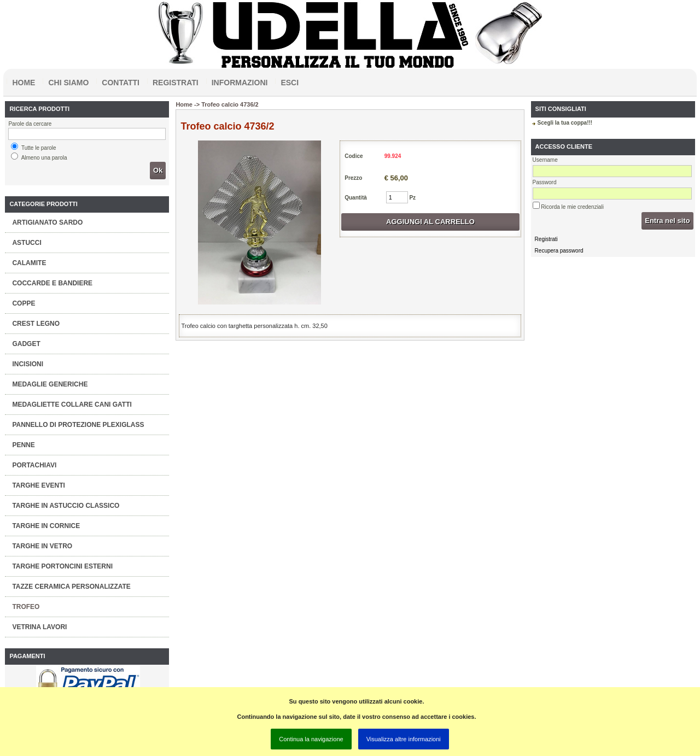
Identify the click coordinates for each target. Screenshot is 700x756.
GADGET (26, 344)
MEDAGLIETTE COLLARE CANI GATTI (72, 405)
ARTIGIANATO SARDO (47, 222)
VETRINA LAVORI (39, 627)
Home (24, 83)
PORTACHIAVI (34, 465)
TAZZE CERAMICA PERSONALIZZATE (71, 587)
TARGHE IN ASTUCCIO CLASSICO (66, 506)
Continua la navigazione (311, 739)
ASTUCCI (27, 243)
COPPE (24, 303)
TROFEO (26, 607)
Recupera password (559, 251)
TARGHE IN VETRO (42, 546)
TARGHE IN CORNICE (46, 526)
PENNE (23, 445)
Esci (290, 83)
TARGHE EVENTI (38, 485)
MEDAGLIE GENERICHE (50, 384)
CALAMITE (29, 263)
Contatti (121, 83)
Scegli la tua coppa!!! (565, 123)
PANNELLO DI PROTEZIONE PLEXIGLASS (78, 425)
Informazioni (240, 83)
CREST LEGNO (36, 324)
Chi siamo (68, 83)
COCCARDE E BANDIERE (52, 283)
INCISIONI (28, 364)
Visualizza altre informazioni (404, 739)
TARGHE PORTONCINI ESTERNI (62, 566)
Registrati (176, 83)
